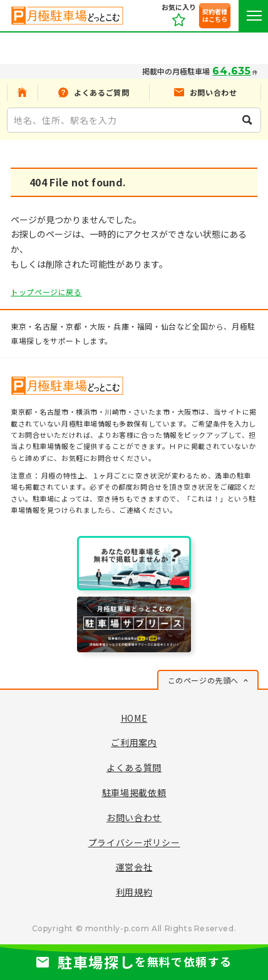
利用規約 (134, 892)
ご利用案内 (134, 742)
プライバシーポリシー (134, 842)
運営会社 (134, 867)
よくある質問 (134, 767)
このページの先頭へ (203, 680)
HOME (134, 718)
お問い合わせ (134, 817)
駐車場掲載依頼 (134, 792)
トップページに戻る (46, 292)
